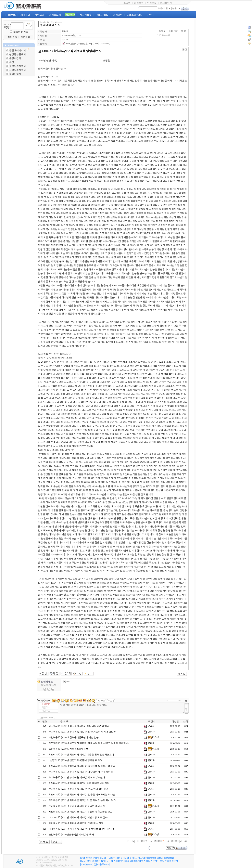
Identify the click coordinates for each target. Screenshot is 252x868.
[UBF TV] (129, 858)
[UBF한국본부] (88, 858)
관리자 (65, 31)
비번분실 (152, 3)
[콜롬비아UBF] (132, 861)
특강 (12, 62)
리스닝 (153, 737)
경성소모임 (55, 15)
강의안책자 (15, 74)
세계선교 (25, 15)
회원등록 (139, 3)
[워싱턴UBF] (98, 861)
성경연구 (70, 15)
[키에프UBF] (87, 864)
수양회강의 (15, 58)
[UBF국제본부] (116, 858)
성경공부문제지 (18, 54)
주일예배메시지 (18, 50)
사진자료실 (86, 15)
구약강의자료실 (18, 66)
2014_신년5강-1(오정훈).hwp (77, 44)
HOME (12, 15)
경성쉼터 (118, 15)
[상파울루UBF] (102, 864)
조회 (186, 721)
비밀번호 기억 (21, 32)
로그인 (127, 3)
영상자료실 (102, 15)
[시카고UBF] (141, 858)
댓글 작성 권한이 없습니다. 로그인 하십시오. (122, 708)
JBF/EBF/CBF (135, 15)
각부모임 (39, 15)
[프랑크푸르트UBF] (169, 861)
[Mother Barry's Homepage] (162, 858)
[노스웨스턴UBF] (114, 861)
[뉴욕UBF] (86, 861)
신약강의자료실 (18, 70)
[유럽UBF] (102, 858)
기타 (149, 15)
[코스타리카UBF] (149, 861)
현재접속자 (166, 3)
